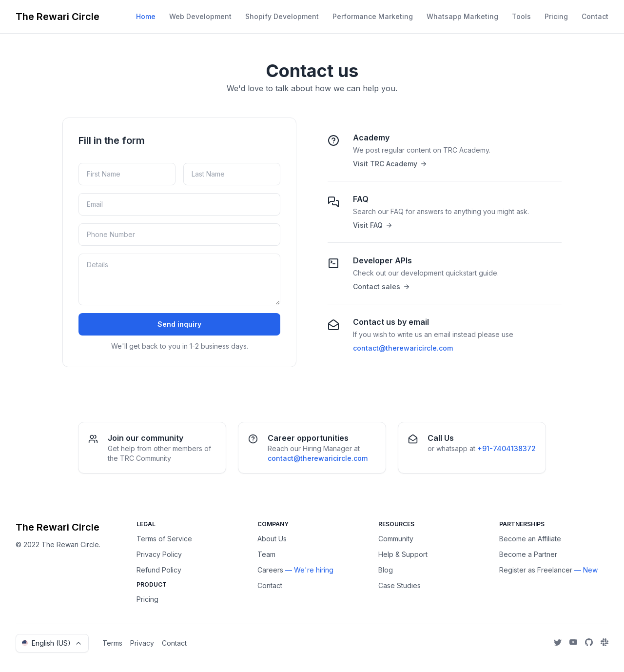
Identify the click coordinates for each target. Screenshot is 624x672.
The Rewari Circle (58, 17)
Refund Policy (159, 570)
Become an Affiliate (530, 539)
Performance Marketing (373, 16)
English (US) (52, 643)
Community (396, 539)
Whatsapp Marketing (462, 16)
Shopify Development (282, 16)
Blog (386, 570)
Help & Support (403, 554)
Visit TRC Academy (390, 164)
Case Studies (400, 585)
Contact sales (381, 287)
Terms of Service (164, 539)
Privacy (142, 643)
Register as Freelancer (536, 570)
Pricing (556, 16)
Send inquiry (179, 324)
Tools (521, 16)
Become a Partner (528, 554)
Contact (595, 16)
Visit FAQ (372, 225)
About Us (272, 539)
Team (266, 554)
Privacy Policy (159, 554)
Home (146, 16)
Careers (270, 570)
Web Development (200, 16)
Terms (112, 643)
